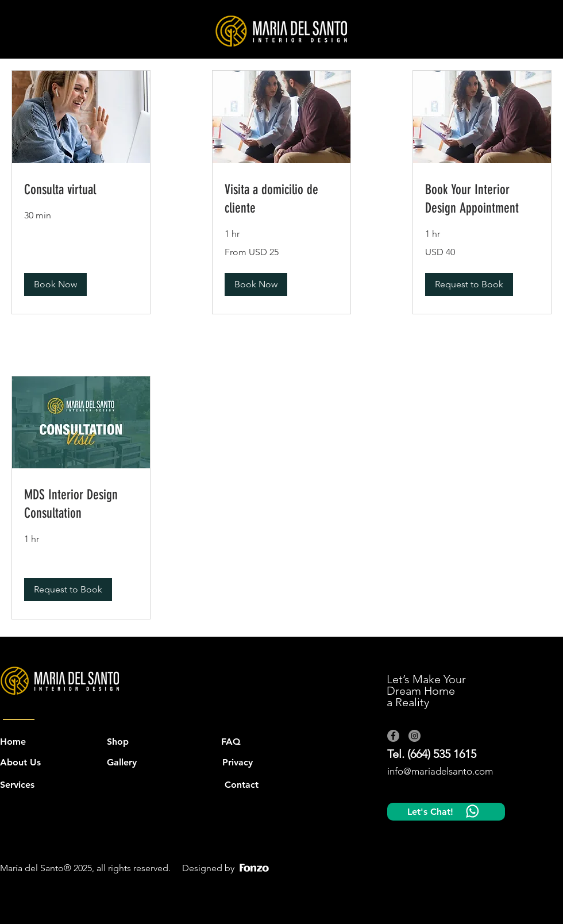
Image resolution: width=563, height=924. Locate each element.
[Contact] (242, 785)
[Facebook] (393, 736)
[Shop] (120, 742)
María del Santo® (36, 868)
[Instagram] (414, 736)
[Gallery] (123, 763)
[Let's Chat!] (446, 812)
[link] (81, 190)
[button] (55, 284)
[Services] (20, 785)
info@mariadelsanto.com (440, 771)
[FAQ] (234, 742)
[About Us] (37, 763)
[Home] (13, 742)
